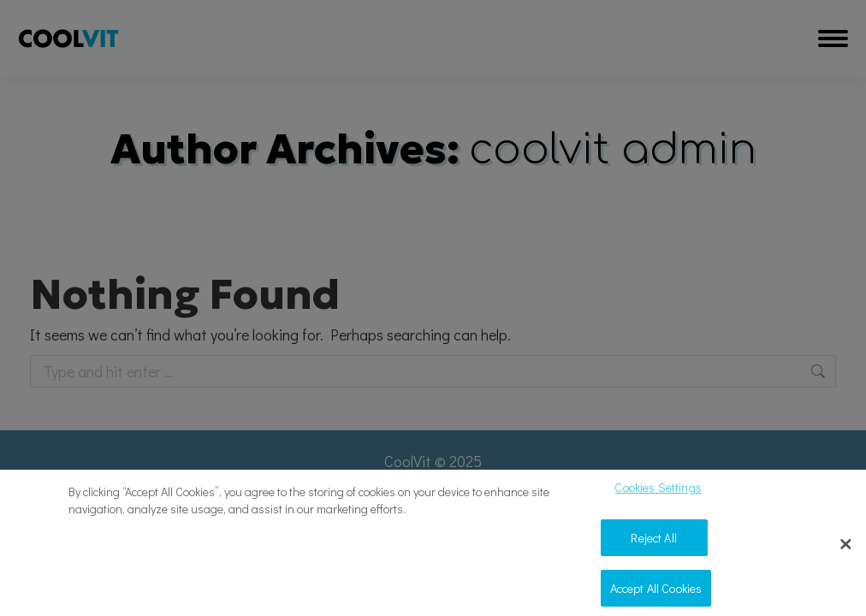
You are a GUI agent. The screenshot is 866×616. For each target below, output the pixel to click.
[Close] (846, 551)
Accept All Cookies (656, 593)
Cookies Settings (658, 493)
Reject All (653, 543)
